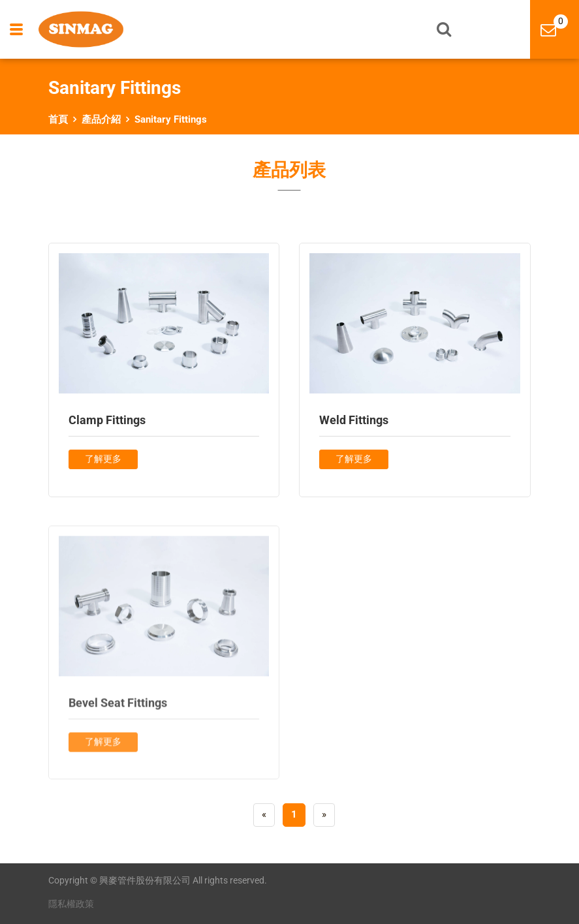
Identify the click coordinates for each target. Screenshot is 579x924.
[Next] (324, 815)
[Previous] (264, 815)
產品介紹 (101, 119)
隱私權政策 (71, 904)
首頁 (58, 119)
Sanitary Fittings (171, 119)
